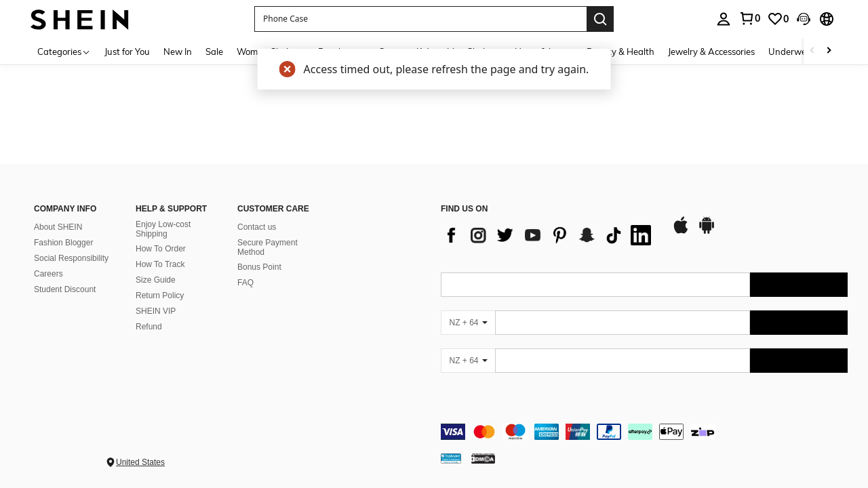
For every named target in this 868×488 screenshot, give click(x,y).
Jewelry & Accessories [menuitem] (711, 52)
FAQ (245, 283)
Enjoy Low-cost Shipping (163, 229)
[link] (749, 18)
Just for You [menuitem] (127, 52)
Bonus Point (259, 267)
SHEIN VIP (156, 311)
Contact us (257, 227)
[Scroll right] (829, 51)
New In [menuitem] (178, 52)
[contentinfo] (644, 432)
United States (140, 462)
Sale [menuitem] (214, 52)
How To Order (161, 249)
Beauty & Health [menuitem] (620, 52)
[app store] (681, 232)
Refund (149, 327)
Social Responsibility (71, 258)
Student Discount (65, 289)
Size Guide (156, 280)
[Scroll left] (812, 51)
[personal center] (724, 19)
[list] (549, 235)
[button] (420, 19)
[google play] (707, 232)
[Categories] (64, 51)
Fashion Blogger (63, 243)
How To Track (160, 264)
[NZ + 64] (468, 323)
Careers (48, 274)
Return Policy (160, 296)
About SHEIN (58, 227)
